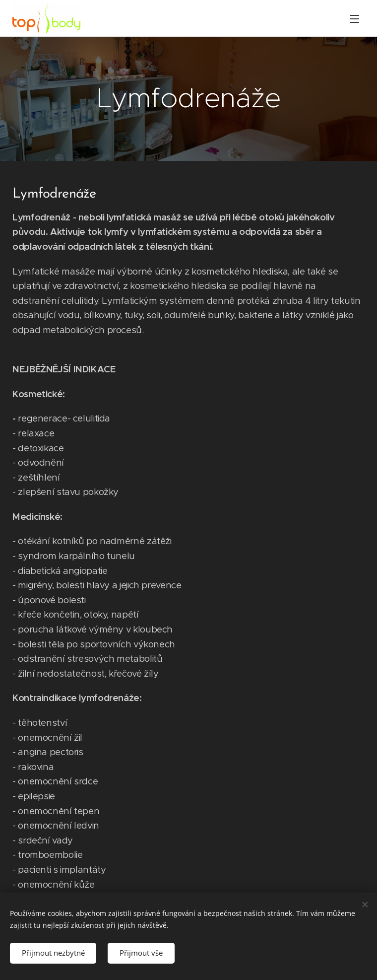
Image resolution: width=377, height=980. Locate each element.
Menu (355, 19)
